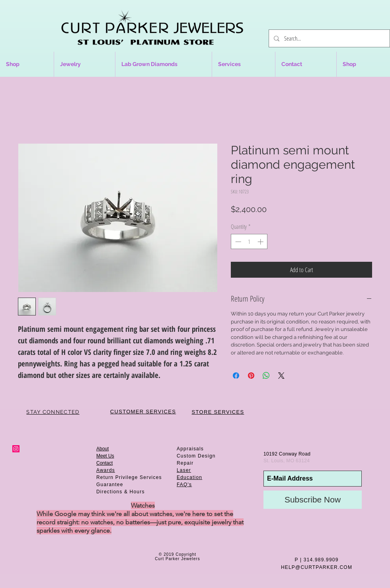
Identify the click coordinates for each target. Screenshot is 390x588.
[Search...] (329, 38)
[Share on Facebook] (236, 376)
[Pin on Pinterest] (251, 376)
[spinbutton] (249, 242)
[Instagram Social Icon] (16, 449)
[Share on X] (281, 376)
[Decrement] (237, 242)
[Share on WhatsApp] (266, 376)
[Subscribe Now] (313, 500)
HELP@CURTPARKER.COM (317, 567)
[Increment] (261, 242)
